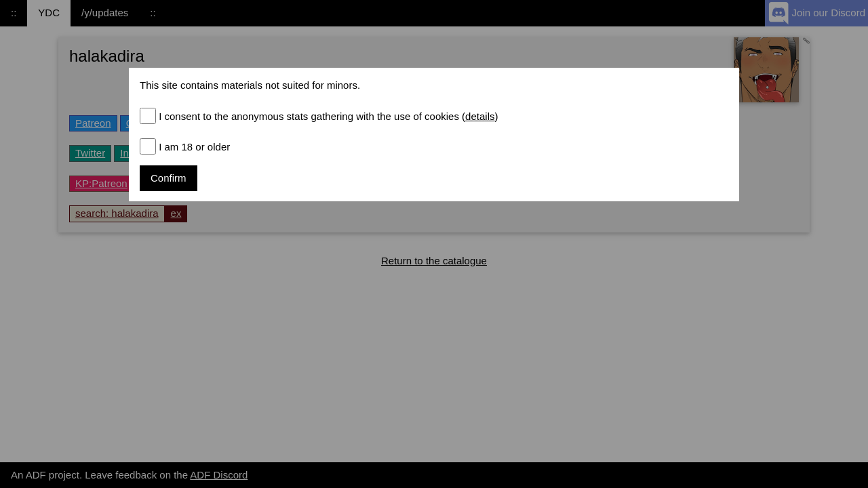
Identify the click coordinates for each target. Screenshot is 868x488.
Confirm (169, 178)
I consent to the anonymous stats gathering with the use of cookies (328, 116)
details (480, 116)
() (479, 116)
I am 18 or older (194, 147)
